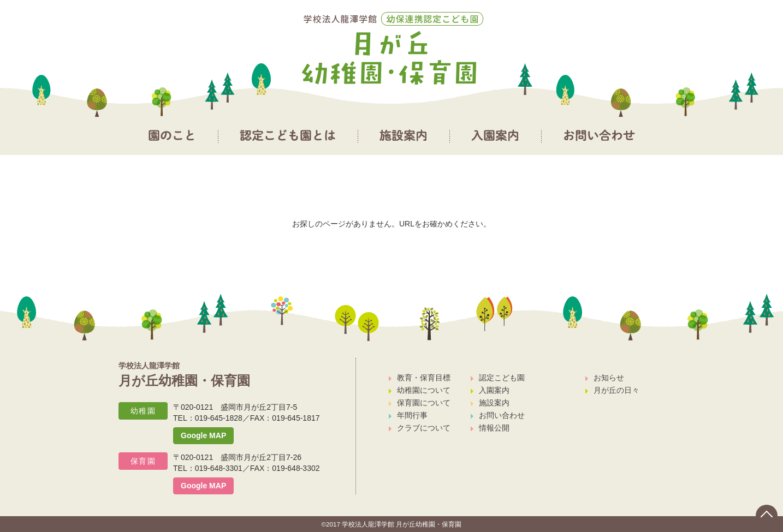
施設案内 (490, 403)
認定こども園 (498, 378)
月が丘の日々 (612, 390)
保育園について (420, 403)
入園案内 (490, 390)
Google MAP (203, 435)
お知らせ (605, 378)
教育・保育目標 (420, 378)
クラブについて (420, 428)
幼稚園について (420, 390)
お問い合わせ (498, 415)
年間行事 (408, 415)
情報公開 (490, 428)
